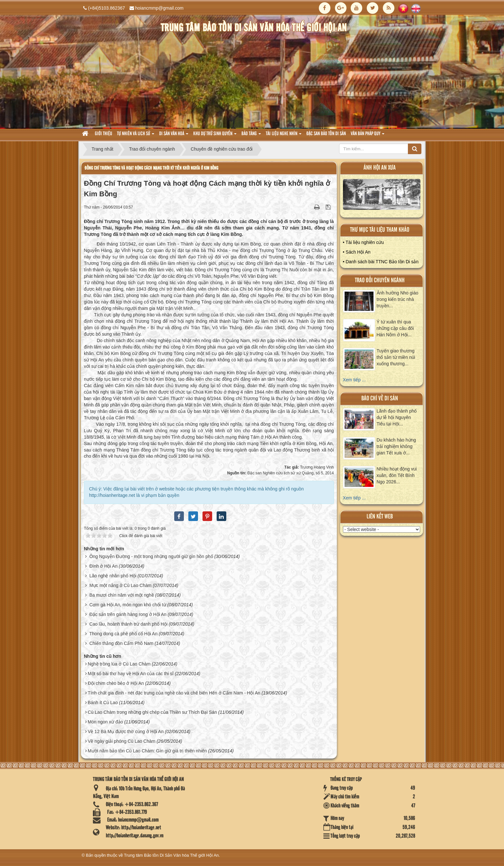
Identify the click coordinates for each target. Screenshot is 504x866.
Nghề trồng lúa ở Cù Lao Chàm (119, 664)
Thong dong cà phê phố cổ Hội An (123, 634)
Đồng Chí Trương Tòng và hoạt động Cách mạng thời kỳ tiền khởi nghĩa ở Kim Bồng (151, 168)
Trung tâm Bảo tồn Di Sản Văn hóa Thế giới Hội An (171, 855)
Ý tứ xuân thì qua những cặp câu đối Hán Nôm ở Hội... (395, 328)
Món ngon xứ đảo (105, 722)
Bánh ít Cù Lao (103, 703)
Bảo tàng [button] (251, 136)
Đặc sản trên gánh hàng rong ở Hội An (128, 614)
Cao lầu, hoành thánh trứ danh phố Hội (128, 624)
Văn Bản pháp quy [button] (368, 136)
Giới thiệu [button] (104, 134)
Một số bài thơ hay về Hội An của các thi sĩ (131, 674)
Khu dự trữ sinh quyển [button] (215, 136)
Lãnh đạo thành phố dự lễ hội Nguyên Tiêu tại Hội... (397, 417)
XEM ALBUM (382, 196)
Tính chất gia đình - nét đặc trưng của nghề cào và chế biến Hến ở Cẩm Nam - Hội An (174, 693)
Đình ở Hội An (104, 566)
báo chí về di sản (380, 399)
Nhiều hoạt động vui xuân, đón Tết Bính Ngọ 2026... (397, 475)
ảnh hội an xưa (380, 168)
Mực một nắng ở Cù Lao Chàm (121, 585)
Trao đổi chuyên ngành (380, 280)
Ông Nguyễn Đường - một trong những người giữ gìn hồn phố (151, 556)
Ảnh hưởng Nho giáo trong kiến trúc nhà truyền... (398, 299)
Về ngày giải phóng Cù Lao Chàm (122, 741)
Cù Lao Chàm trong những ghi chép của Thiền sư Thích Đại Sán (152, 712)
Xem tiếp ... (354, 380)
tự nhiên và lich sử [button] (136, 136)
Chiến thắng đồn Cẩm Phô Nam (121, 643)
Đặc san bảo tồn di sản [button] (326, 134)
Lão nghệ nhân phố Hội (113, 576)
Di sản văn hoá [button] (174, 136)
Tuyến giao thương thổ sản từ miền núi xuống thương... (396, 357)
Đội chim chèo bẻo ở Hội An (116, 683)
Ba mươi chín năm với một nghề (122, 595)
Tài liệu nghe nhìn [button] (284, 136)
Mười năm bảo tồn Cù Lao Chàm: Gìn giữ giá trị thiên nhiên (147, 751)
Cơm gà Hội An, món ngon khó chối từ (128, 605)
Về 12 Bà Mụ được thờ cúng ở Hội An (126, 731)
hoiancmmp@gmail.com (159, 8)
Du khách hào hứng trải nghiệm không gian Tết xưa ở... (396, 446)
